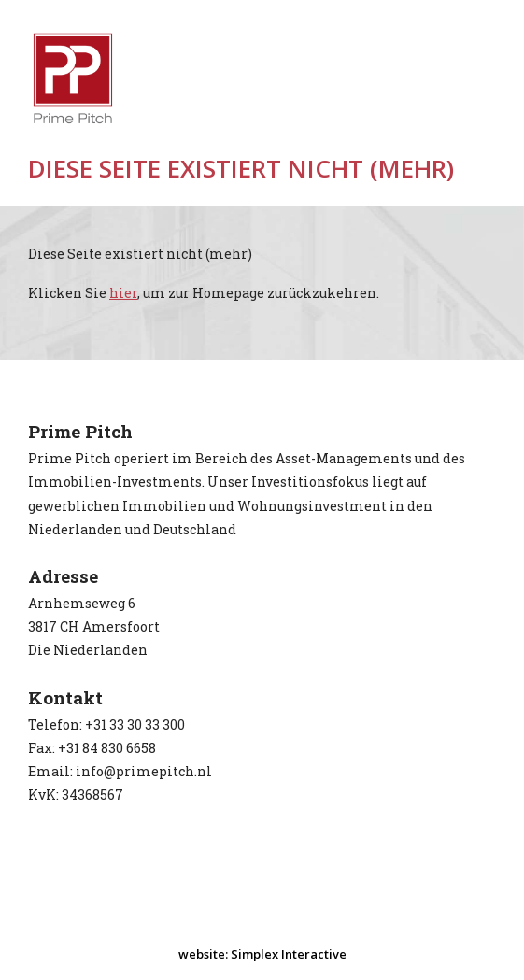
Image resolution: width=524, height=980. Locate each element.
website (202, 954)
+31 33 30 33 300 (135, 724)
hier (123, 293)
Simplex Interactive (289, 954)
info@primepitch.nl (144, 771)
